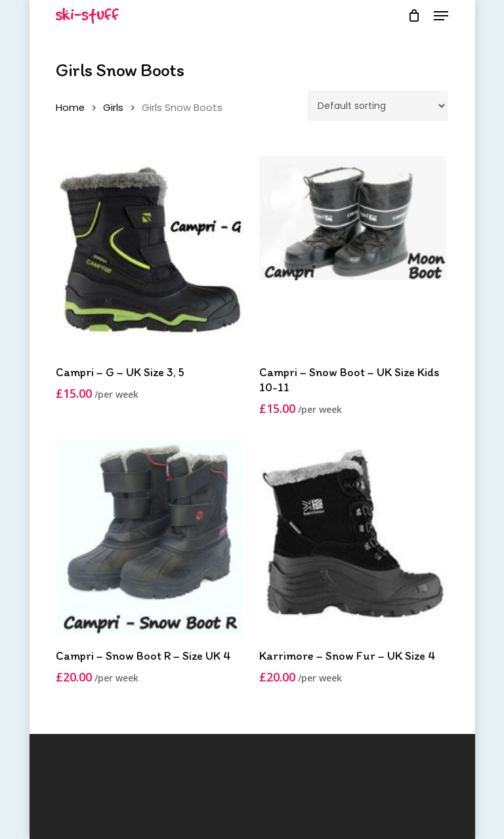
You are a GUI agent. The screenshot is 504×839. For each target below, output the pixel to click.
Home (70, 108)
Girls (113, 108)
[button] (441, 16)
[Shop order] (378, 106)
